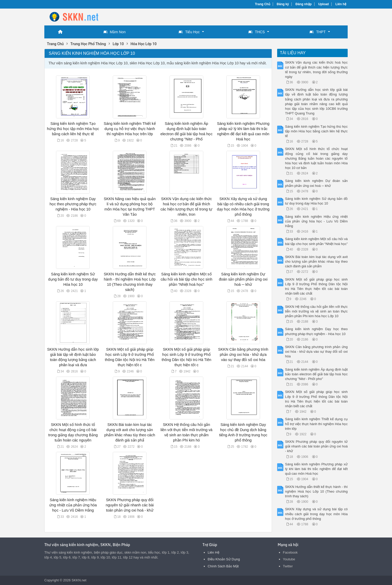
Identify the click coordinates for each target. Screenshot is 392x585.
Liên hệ (341, 4)
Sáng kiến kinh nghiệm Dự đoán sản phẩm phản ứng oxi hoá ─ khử (243, 279)
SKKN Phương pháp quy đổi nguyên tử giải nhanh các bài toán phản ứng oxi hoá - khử (130, 505)
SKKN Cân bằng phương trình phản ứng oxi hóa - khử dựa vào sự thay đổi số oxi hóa (243, 355)
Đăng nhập (304, 4)
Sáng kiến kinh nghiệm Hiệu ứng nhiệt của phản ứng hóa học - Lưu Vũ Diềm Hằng (73, 505)
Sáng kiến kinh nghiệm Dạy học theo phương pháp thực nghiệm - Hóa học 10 (73, 204)
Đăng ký (283, 4)
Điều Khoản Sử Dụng (224, 559)
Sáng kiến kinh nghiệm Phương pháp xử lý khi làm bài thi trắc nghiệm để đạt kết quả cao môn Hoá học (317, 469)
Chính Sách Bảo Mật (223, 566)
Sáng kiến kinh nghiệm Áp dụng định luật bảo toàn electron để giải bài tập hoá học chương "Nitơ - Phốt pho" (317, 374)
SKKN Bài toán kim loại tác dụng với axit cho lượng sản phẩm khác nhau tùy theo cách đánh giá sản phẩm (317, 261)
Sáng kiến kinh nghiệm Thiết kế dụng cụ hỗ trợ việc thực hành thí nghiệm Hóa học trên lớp (130, 129)
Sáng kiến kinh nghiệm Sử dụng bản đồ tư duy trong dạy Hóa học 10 (73, 279)
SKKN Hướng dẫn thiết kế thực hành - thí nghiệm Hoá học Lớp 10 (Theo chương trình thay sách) (317, 491)
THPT (318, 32)
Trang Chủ (262, 4)
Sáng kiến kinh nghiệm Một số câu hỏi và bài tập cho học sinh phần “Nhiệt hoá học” (186, 279)
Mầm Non (115, 32)
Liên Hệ (213, 552)
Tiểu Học (189, 32)
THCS (257, 32)
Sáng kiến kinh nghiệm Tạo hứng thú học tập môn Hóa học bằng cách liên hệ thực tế (73, 129)
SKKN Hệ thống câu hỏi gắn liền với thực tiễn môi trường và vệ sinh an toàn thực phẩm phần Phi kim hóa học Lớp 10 (317, 311)
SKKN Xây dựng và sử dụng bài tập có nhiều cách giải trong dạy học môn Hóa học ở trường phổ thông (317, 514)
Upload (324, 4)
